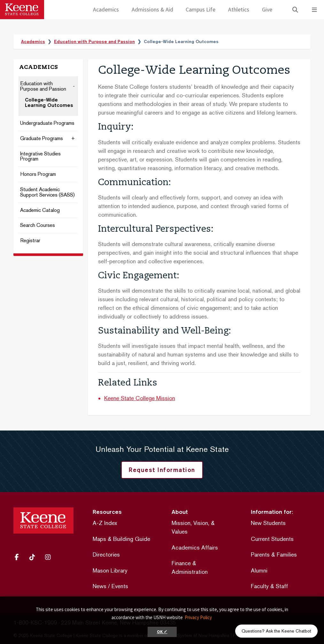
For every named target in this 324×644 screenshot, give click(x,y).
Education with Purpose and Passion (94, 41)
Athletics (239, 9)
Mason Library (110, 570)
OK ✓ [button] (162, 632)
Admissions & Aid (152, 9)
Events (120, 586)
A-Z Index (105, 523)
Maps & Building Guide (121, 539)
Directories (106, 554)
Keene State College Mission (140, 398)
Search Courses (38, 225)
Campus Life (201, 9)
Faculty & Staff (269, 586)
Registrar (30, 241)
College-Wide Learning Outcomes (49, 103)
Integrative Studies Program (40, 157)
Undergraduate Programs (47, 123)
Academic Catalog (40, 210)
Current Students (272, 539)
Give (267, 9)
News (100, 586)
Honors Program (38, 174)
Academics (106, 9)
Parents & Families (274, 554)
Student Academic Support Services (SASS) (47, 192)
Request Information (162, 470)
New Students (268, 523)
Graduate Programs (42, 139)
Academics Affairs (195, 547)
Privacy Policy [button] (198, 617)
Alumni (259, 570)
